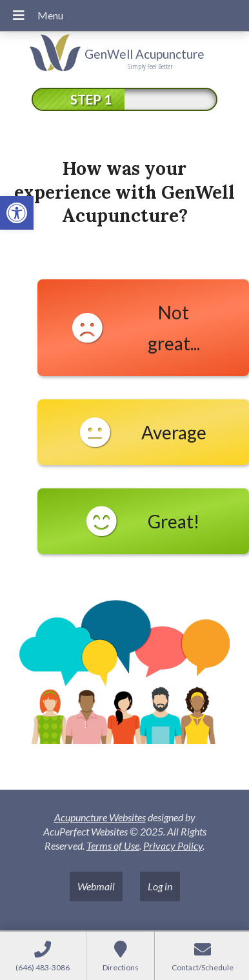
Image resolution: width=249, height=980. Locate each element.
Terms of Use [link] (113, 845)
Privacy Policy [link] (173, 845)
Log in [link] (160, 886)
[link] (17, 213)
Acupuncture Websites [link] (100, 817)
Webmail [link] (96, 886)
